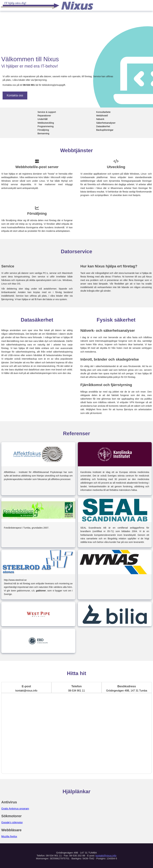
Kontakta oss (15, 95)
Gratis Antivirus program (15, 809)
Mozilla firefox (9, 836)
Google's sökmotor (12, 822)
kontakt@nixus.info (106, 856)
